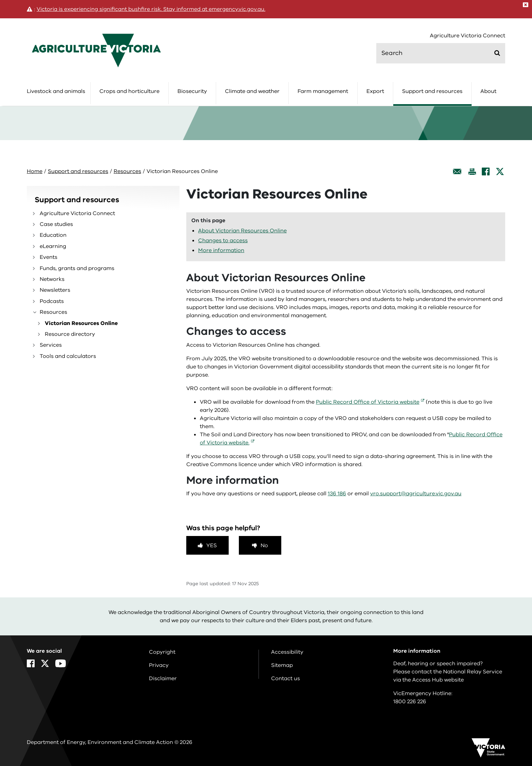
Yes (212, 545)
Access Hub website (438, 680)
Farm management (323, 91)
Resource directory (70, 334)
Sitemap (282, 665)
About (488, 91)
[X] (500, 171)
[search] (441, 53)
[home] (96, 50)
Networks (52, 279)
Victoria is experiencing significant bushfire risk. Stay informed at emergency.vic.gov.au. (151, 9)
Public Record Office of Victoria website (368, 402)
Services (51, 345)
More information (221, 250)
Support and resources (432, 91)
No (264, 545)
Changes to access (223, 241)
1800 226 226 (410, 702)
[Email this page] (457, 171)
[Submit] (497, 53)
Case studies (56, 224)
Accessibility (287, 652)
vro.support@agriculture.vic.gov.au (416, 494)
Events (49, 257)
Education (53, 235)
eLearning (53, 246)
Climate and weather (252, 91)
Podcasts (52, 301)
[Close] (526, 5)
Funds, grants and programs (77, 268)
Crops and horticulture (129, 91)
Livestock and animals (56, 91)
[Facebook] (486, 171)
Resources (127, 171)
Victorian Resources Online (81, 323)
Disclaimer (163, 678)
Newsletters (55, 290)
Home (35, 171)
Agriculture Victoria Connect (468, 36)
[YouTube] (61, 663)
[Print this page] (472, 171)
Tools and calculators (68, 356)
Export (375, 91)
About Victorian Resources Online (242, 231)
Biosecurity (192, 91)
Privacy (159, 665)
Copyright (162, 652)
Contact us (286, 678)
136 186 (337, 494)
